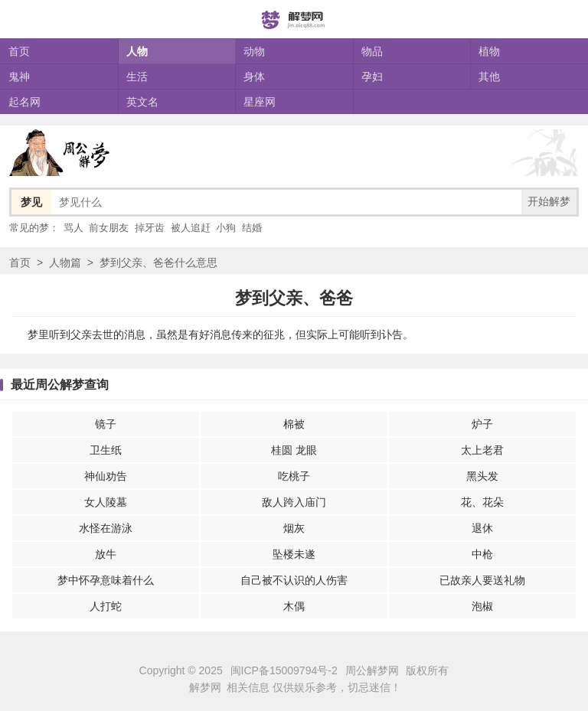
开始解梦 (549, 201)
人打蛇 (106, 606)
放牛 (106, 554)
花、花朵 (482, 502)
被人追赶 (191, 228)
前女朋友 (109, 228)
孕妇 (372, 77)
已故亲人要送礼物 (482, 580)
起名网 (24, 102)
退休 (482, 528)
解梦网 (205, 687)
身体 (254, 77)
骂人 (73, 228)
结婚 (252, 228)
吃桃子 (294, 476)
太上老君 (482, 450)
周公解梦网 (372, 670)
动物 (254, 51)
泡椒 (482, 606)
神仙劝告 (106, 476)
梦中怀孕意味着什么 (106, 580)
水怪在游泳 (106, 528)
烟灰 (294, 528)
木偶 (294, 606)
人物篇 (65, 263)
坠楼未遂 (294, 554)
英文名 (142, 102)
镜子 (106, 424)
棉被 (294, 424)
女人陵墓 (106, 502)
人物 (137, 51)
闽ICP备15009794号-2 (284, 670)
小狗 (226, 228)
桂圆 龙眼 (294, 450)
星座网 (260, 102)
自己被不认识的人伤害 (294, 580)
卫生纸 (106, 450)
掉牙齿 (150, 228)
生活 (137, 77)
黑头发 (482, 476)
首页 (19, 51)
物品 (372, 51)
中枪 (482, 554)
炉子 (482, 424)
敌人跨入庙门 (294, 502)
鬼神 (19, 77)
